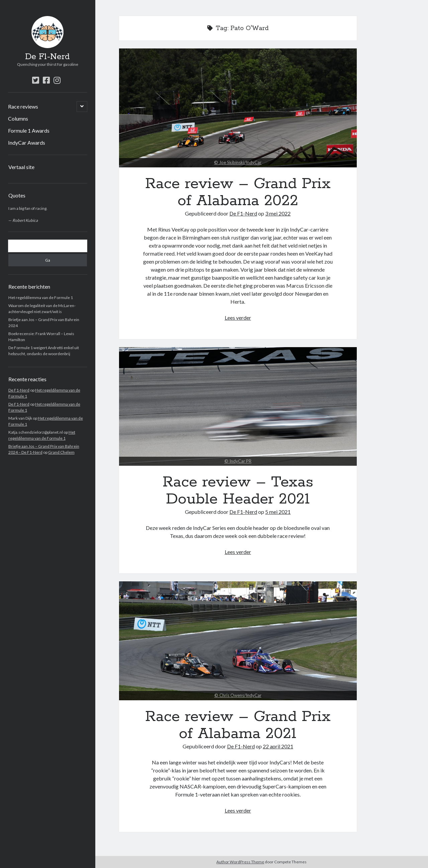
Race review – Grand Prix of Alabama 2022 (238, 108)
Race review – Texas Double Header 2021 (238, 407)
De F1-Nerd (47, 57)
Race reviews (23, 106)
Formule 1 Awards (29, 130)
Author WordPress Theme (240, 862)
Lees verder (238, 318)
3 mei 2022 (278, 213)
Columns (18, 118)
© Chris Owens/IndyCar (238, 695)
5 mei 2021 (278, 512)
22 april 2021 (278, 746)
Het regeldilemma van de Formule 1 (41, 298)
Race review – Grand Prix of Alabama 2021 (238, 641)
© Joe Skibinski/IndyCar (238, 162)
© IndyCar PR (238, 461)
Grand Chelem (61, 452)
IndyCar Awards (27, 142)
